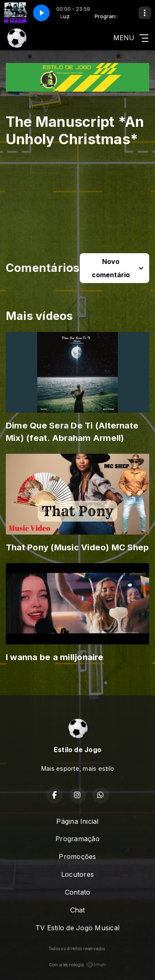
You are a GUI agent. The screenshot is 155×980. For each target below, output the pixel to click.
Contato (78, 892)
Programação (77, 839)
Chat (78, 910)
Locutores (77, 874)
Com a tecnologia (78, 965)
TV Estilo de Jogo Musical (77, 928)
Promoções (77, 857)
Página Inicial (77, 821)
